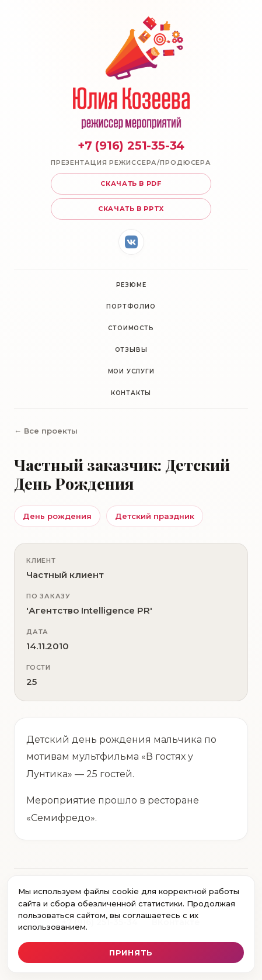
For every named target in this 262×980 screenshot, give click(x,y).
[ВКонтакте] (131, 242)
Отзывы (131, 350)
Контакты (131, 393)
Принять (131, 953)
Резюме (131, 285)
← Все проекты (46, 431)
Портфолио (131, 307)
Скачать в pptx (131, 209)
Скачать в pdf (131, 183)
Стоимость (131, 328)
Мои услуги (131, 371)
